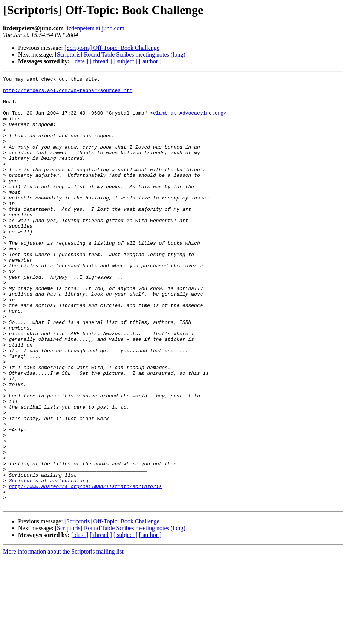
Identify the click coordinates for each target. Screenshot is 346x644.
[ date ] (80, 61)
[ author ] (150, 61)
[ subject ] (126, 61)
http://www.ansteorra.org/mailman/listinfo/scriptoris (86, 569)
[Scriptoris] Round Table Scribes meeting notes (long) (120, 54)
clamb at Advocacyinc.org (188, 121)
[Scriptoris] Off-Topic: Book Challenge (112, 48)
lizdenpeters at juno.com (95, 28)
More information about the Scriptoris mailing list (63, 637)
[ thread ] (101, 61)
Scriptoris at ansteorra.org (49, 562)
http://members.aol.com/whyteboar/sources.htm (68, 94)
